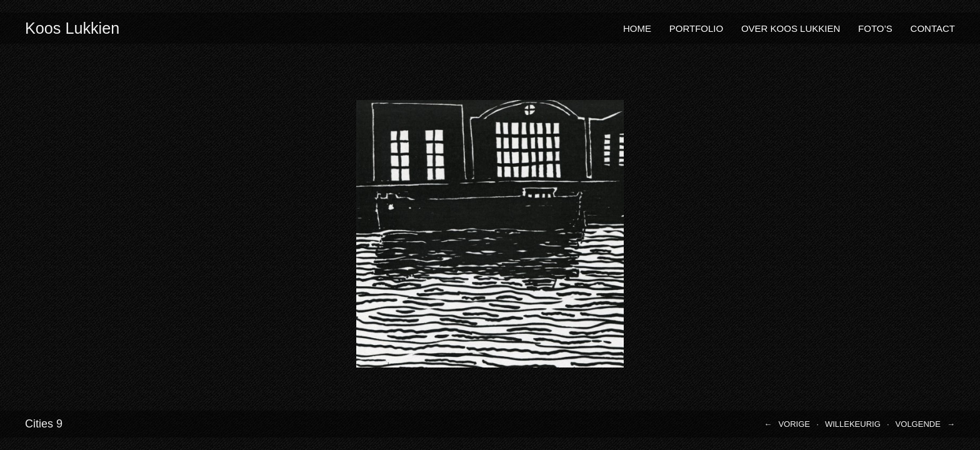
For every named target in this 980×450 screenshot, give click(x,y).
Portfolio (696, 28)
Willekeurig (853, 424)
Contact (933, 28)
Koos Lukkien (72, 28)
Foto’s (875, 28)
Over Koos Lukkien (791, 28)
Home (637, 28)
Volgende (918, 424)
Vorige (794, 424)
